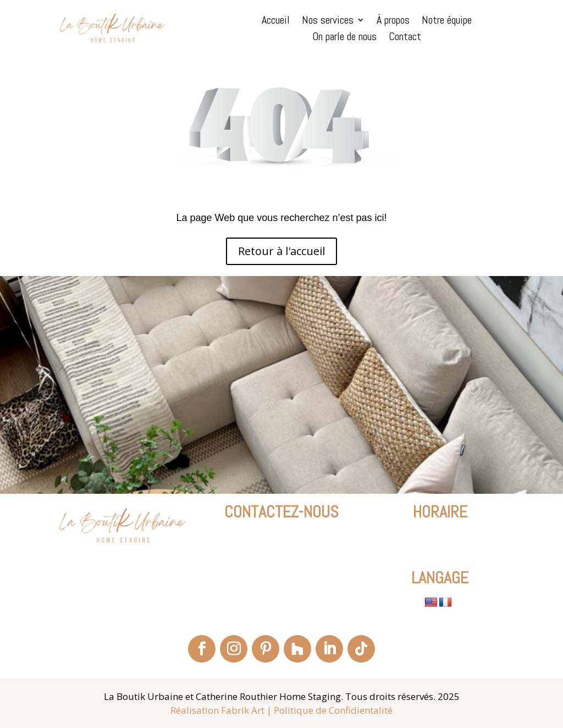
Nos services (328, 21)
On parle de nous (344, 38)
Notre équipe (447, 21)
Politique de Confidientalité (333, 710)
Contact (405, 38)
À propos (393, 21)
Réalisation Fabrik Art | (221, 710)
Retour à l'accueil (281, 251)
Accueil (276, 21)
